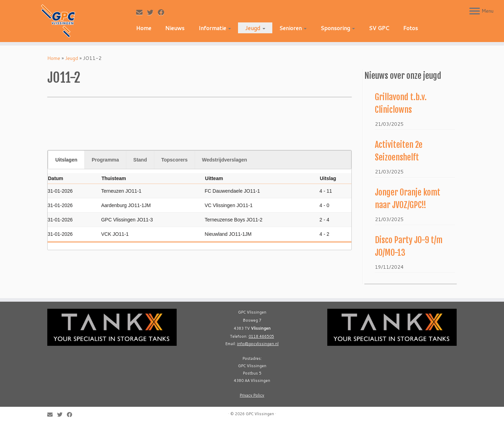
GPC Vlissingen (260, 414)
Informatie (215, 28)
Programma (105, 160)
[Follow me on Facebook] (163, 12)
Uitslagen (66, 160)
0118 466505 (261, 336)
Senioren (293, 28)
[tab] (66, 160)
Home (144, 28)
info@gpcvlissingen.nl (258, 344)
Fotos (411, 28)
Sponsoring (338, 28)
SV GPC (379, 28)
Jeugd (255, 28)
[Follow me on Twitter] (152, 12)
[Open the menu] (475, 12)
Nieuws (175, 28)
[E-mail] (142, 12)
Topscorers (174, 160)
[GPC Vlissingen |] (58, 21)
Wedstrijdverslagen (225, 160)
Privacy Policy (252, 395)
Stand (140, 160)
